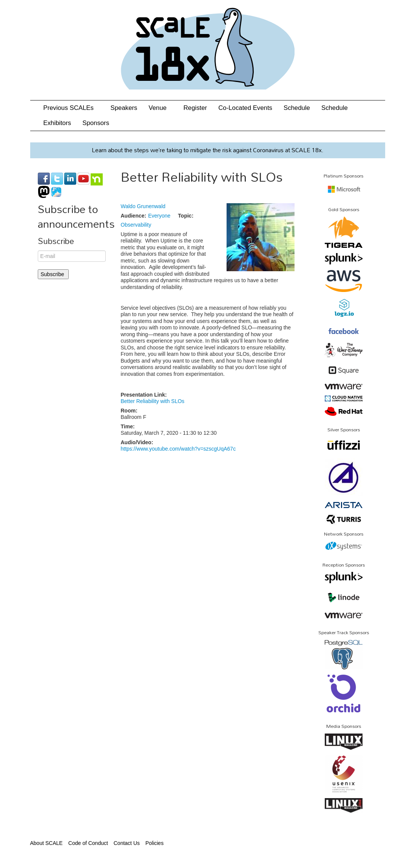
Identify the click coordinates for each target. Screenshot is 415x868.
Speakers (124, 108)
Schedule (297, 108)
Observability (136, 225)
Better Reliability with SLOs (153, 401)
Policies (154, 843)
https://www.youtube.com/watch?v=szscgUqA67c (178, 449)
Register (195, 108)
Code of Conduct (88, 843)
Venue (160, 108)
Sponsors (96, 123)
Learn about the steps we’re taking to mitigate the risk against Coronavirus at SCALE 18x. (207, 150)
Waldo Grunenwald (143, 206)
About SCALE (46, 843)
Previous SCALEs (71, 108)
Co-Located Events (245, 108)
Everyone (159, 216)
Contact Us (127, 843)
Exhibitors (57, 123)
